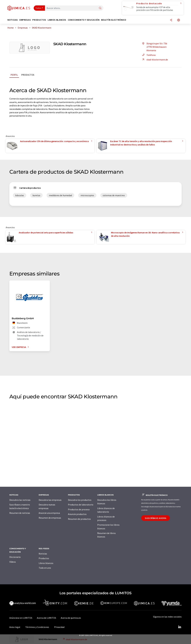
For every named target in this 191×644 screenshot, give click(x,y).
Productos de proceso (79, 509)
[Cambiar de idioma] (179, 20)
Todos (39, 8)
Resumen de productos (79, 519)
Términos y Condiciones (37, 627)
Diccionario (15, 557)
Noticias (43, 554)
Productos (28, 75)
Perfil (14, 75)
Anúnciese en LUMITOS (21, 618)
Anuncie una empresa (49, 513)
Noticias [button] (13, 20)
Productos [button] (39, 20)
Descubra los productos (80, 500)
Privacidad (59, 627)
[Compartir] (171, 20)
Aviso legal (15, 627)
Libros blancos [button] (57, 20)
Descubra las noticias (20, 500)
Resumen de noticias (20, 513)
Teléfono (148, 55)
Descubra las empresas (50, 500)
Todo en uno (45, 568)
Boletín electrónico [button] (114, 20)
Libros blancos (46, 563)
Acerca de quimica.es (71, 618)
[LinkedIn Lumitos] (180, 627)
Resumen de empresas (50, 518)
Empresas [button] (25, 20)
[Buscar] (100, 8)
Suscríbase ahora (156, 518)
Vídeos (13, 562)
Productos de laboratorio (81, 505)
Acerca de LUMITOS (47, 618)
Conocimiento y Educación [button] (84, 20)
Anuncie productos (77, 514)
